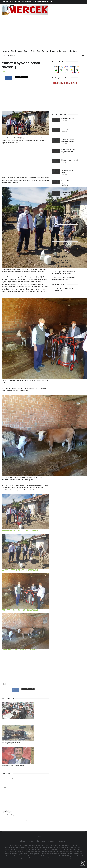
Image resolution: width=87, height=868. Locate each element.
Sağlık (59, 51)
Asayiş (20, 51)
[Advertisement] (61, 31)
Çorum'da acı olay (68, 119)
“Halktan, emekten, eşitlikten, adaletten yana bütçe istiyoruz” (32, 2)
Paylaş (8, 78)
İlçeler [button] (65, 51)
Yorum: (5, 787)
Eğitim (33, 51)
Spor (39, 51)
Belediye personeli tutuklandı (67, 229)
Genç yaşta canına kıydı (70, 129)
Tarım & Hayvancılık (9, 56)
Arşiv (3, 72)
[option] (34, 2)
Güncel (13, 51)
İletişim (52, 51)
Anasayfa (6, 51)
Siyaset (26, 51)
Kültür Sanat (73, 51)
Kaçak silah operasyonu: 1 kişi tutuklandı (68, 183)
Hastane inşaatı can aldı (70, 160)
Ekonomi (45, 51)
